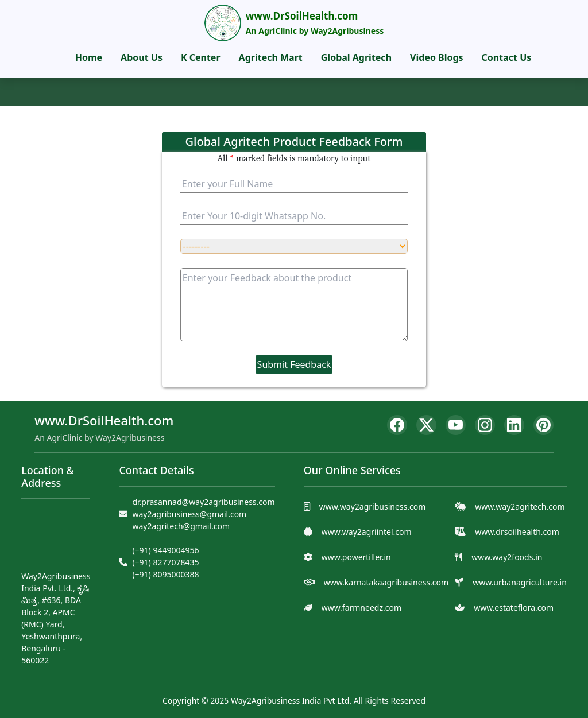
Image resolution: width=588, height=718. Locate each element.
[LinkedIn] (514, 425)
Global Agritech (356, 57)
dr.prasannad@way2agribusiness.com (203, 502)
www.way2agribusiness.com (373, 507)
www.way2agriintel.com (367, 532)
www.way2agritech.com (520, 507)
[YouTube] (456, 425)
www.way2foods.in (507, 557)
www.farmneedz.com (361, 608)
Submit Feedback (294, 364)
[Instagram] (485, 425)
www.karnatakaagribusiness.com (386, 582)
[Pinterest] (543, 425)
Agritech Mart (271, 57)
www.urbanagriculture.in (520, 582)
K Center (201, 57)
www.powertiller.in (356, 557)
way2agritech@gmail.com (181, 526)
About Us (142, 57)
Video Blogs (437, 57)
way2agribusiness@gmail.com (189, 514)
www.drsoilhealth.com (517, 532)
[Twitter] (426, 425)
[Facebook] (397, 425)
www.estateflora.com (514, 608)
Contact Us (507, 57)
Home (89, 57)
